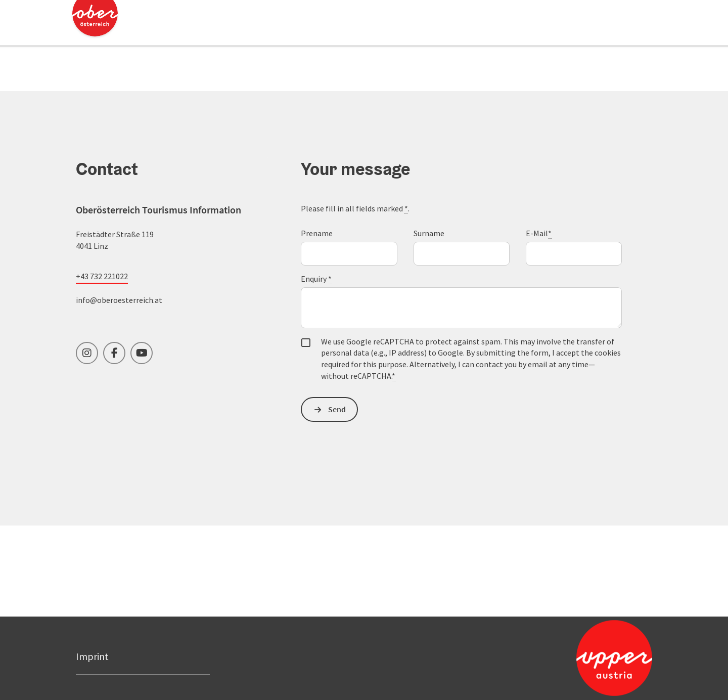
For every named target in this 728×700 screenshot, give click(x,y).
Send (337, 409)
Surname (429, 233)
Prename (317, 233)
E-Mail (539, 233)
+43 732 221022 (102, 276)
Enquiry (316, 279)
